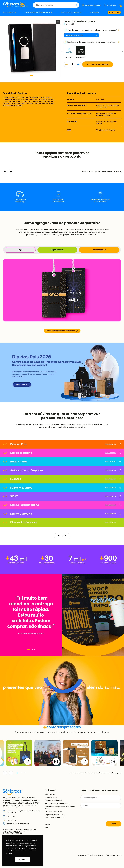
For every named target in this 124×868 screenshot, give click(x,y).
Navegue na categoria (112, 171)
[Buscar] (76, 5)
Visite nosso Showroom (54, 812)
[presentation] (97, 815)
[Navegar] (29, 649)
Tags (20, 250)
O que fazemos (51, 797)
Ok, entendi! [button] (22, 860)
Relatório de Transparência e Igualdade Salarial (60, 808)
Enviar (114, 824)
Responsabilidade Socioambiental (58, 803)
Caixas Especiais (99, 250)
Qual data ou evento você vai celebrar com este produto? (92, 30)
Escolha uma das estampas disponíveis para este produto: (92, 42)
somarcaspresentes (62, 727)
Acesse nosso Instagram (111, 773)
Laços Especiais (57, 250)
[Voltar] (5, 773)
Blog (47, 827)
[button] (32, 75)
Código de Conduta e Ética (55, 818)
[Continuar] (11, 773)
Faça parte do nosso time (55, 815)
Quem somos (50, 794)
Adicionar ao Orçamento (98, 64)
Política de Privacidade (114, 855)
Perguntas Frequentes (53, 800)
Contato (48, 824)
